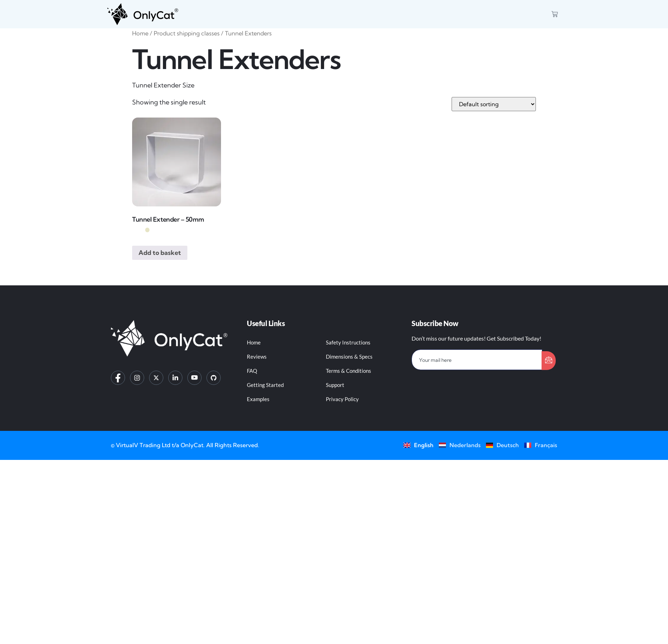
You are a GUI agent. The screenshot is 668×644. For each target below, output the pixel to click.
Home (140, 33)
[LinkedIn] (175, 378)
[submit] (549, 361)
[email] (477, 360)
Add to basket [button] (160, 253)
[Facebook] (118, 378)
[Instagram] (137, 378)
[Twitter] (156, 378)
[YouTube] (194, 378)
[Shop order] (494, 104)
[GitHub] (214, 378)
